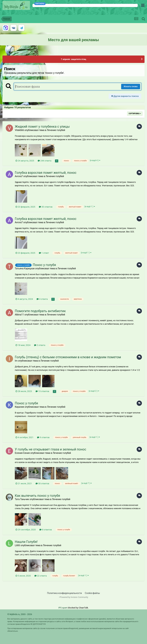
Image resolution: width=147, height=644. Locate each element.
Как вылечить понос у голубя (37, 496)
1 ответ (44, 253)
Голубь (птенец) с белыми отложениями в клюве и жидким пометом (68, 357)
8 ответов (46, 530)
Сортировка (135, 114)
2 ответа (40, 345)
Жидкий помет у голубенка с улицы (42, 126)
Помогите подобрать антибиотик (40, 311)
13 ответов (42, 391)
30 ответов (46, 207)
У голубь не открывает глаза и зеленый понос (50, 449)
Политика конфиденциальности (64, 593)
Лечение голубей (56, 130)
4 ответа (42, 299)
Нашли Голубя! (26, 542)
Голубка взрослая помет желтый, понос (46, 173)
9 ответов (43, 437)
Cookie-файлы (92, 593)
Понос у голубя (44, 265)
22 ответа (41, 576)
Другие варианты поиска (125, 96)
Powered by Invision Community (74, 597)
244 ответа (44, 161)
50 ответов (42, 483)
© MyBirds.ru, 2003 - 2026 (20, 614)
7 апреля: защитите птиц (73, 59)
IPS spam (63, 608)
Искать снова (131, 86)
